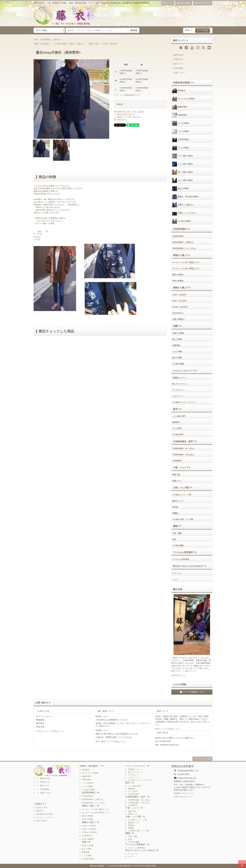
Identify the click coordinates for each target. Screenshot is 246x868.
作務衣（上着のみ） (183, 205)
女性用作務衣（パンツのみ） (184, 248)
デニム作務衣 (181, 148)
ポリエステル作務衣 (183, 99)
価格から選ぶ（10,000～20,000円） (104, 44)
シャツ (175, 579)
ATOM (44, 821)
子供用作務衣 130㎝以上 (183, 455)
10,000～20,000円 (180, 307)
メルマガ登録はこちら (192, 692)
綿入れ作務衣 (181, 189)
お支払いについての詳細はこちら (50, 731)
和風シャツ (177, 481)
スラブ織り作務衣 (183, 156)
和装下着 (176, 475)
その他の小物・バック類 (183, 519)
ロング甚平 (177, 428)
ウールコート (178, 390)
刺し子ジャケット (180, 384)
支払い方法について (134, 723)
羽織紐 (175, 513)
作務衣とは (177, 59)
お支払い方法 (42, 807)
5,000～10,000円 (179, 301)
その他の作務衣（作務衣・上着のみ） (70, 44)
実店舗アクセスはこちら (184, 793)
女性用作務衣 (178, 236)
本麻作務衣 (180, 115)
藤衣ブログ (177, 64)
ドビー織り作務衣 (183, 180)
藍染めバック (178, 501)
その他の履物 (178, 546)
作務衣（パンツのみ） (184, 213)
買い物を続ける (120, 120)
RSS (38, 821)
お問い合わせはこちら (183, 797)
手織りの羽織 (178, 333)
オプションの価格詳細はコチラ (127, 95)
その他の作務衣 (182, 221)
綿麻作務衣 (180, 107)
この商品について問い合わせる (127, 117)
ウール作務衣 (181, 123)
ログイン (168, 3)
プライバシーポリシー (45, 817)
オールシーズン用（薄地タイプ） (186, 262)
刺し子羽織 (177, 339)
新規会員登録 (184, 3)
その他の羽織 (178, 364)
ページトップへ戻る (202, 759)
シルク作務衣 (181, 132)
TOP (35, 40)
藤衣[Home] (177, 55)
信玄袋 (175, 507)
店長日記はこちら (179, 675)
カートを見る (203, 30)
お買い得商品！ (179, 319)
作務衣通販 (177, 68)
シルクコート (178, 396)
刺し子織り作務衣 (183, 172)
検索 (134, 30)
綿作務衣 (179, 91)
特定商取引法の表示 (44, 814)
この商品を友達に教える (124, 114)
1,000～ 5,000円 (179, 295)
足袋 (174, 539)
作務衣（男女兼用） (42, 44)
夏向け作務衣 (178, 275)
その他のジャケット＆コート (184, 402)
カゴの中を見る (203, 3)
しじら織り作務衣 (183, 164)
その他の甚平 (178, 435)
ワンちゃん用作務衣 (181, 559)
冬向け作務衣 (178, 281)
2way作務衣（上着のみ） (51, 40)
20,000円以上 (178, 313)
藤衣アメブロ (191, 671)
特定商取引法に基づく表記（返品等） (130, 112)
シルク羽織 (177, 352)
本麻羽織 (176, 345)
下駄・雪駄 (177, 533)
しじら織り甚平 (179, 416)
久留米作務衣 (181, 140)
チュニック (177, 573)
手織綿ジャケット (180, 378)
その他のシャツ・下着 (182, 495)
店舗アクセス (178, 73)
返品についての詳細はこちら (167, 729)
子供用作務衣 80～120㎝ (183, 449)
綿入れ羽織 (177, 358)
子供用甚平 (177, 461)
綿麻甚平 (176, 422)
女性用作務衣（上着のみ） (184, 242)
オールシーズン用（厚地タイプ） (186, 269)
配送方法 (40, 811)
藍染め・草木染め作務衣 (185, 197)
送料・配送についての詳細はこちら (111, 742)
